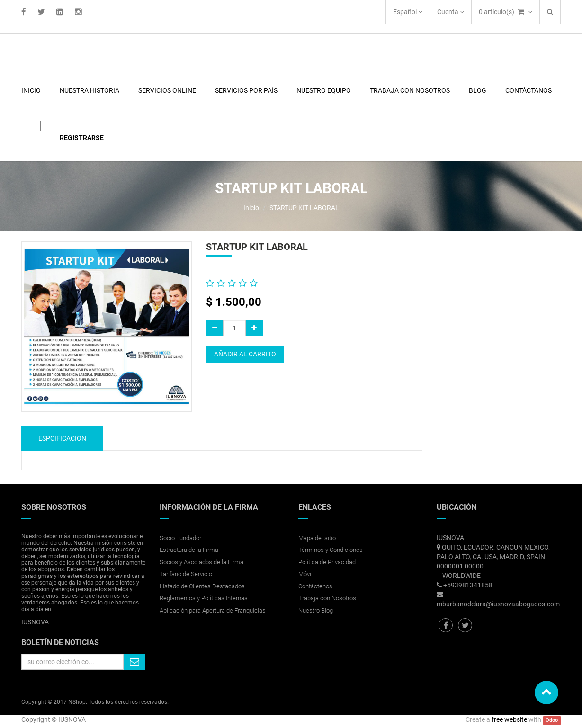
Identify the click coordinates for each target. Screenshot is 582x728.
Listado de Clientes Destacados (202, 586)
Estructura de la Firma (189, 550)
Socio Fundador (180, 538)
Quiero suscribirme (134, 662)
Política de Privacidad (327, 562)
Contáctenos (315, 586)
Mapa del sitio (317, 538)
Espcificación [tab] (62, 438)
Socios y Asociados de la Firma (201, 562)
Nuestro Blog (316, 610)
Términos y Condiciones (331, 550)
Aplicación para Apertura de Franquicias (213, 610)
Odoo (552, 720)
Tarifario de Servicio (186, 574)
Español (408, 12)
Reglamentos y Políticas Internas (204, 598)
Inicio (251, 208)
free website (509, 719)
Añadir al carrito (245, 354)
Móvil (305, 574)
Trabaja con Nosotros (327, 598)
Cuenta (451, 12)
